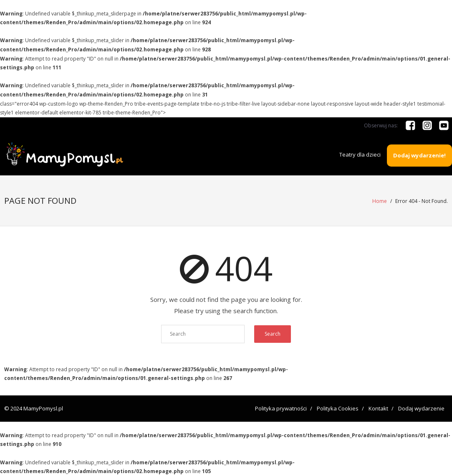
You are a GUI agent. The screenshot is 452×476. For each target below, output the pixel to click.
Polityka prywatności (281, 408)
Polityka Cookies (338, 408)
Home (380, 201)
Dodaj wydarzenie (421, 408)
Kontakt (378, 408)
